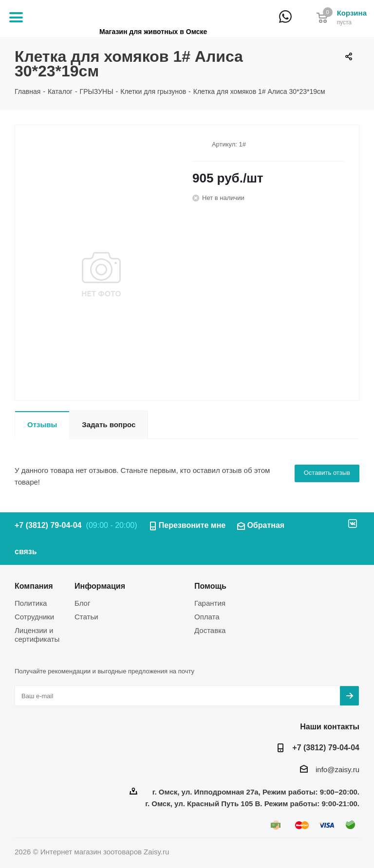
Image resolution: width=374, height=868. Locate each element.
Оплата (207, 617)
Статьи (86, 617)
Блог (82, 603)
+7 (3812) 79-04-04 (303, 23)
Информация (100, 586)
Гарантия (210, 603)
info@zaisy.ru (337, 769)
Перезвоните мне (192, 525)
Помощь (210, 586)
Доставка (210, 630)
